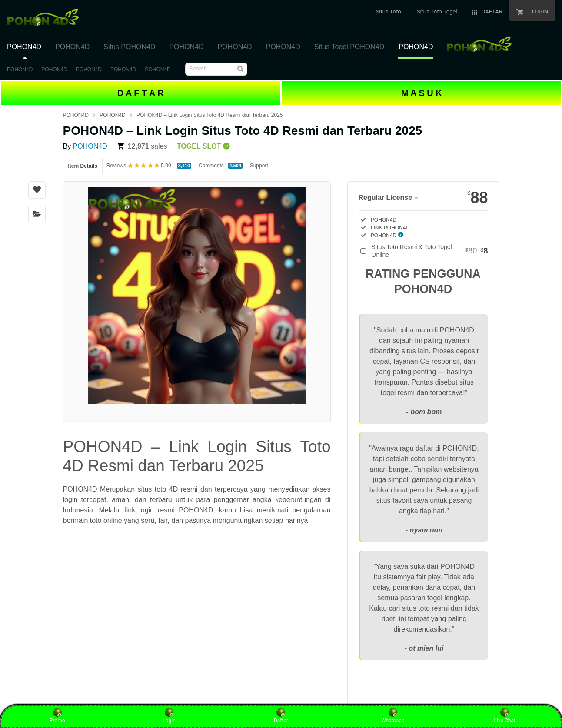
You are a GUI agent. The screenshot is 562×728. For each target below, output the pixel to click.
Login (169, 716)
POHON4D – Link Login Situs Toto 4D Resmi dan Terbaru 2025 (210, 115)
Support (259, 166)
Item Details (83, 166)
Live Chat (505, 716)
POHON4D (20, 70)
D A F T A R (141, 93)
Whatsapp (393, 716)
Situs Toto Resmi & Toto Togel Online (430, 251)
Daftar (281, 716)
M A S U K (422, 93)
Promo (57, 716)
